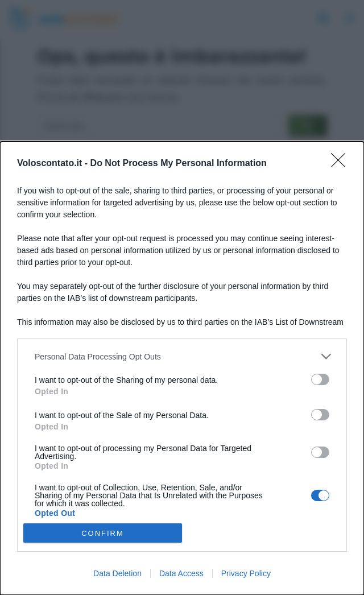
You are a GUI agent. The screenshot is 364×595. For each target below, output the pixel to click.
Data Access (181, 573)
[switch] (320, 379)
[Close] (342, 164)
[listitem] (182, 356)
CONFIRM (103, 533)
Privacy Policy (246, 573)
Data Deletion (117, 573)
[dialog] (182, 368)
